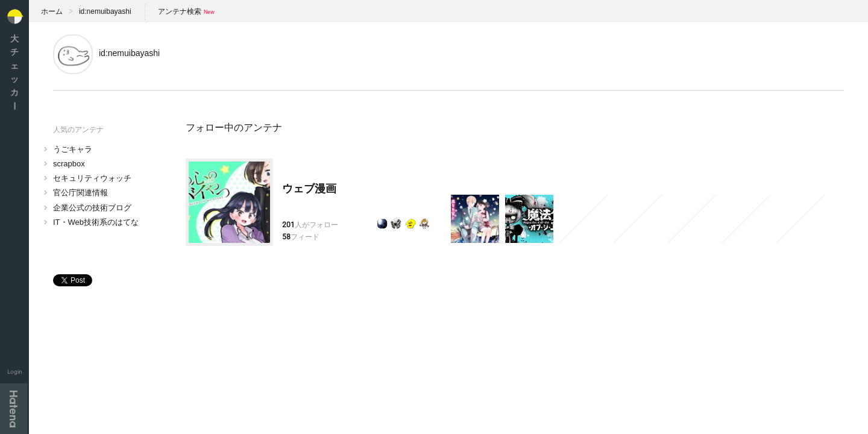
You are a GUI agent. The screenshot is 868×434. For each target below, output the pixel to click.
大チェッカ (14, 72)
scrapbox (69, 164)
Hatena (14, 409)
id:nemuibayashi (105, 11)
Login (15, 372)
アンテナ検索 (180, 11)
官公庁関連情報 (80, 193)
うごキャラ (73, 149)
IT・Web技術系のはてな (96, 222)
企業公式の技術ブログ (92, 208)
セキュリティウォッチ (92, 178)
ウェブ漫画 (309, 189)
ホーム (52, 11)
